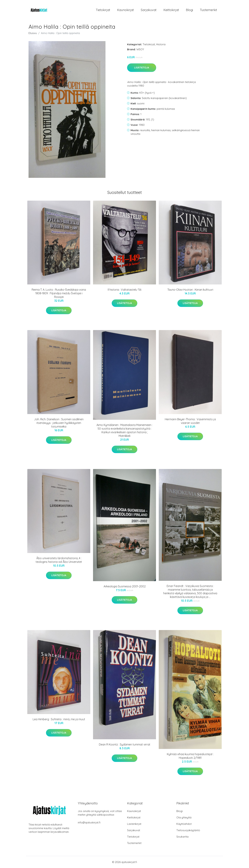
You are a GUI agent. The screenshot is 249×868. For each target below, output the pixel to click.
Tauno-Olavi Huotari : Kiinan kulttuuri (190, 290)
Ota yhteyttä (184, 817)
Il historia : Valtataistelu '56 (124, 290)
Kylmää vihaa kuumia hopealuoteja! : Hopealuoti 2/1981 (190, 756)
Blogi (189, 10)
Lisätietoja (142, 68)
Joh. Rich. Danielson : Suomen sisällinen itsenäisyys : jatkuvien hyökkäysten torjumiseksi (59, 423)
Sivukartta (182, 837)
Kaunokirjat (125, 10)
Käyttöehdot (184, 824)
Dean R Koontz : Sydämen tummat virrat (125, 744)
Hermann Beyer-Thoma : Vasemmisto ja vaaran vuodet (190, 421)
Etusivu (33, 33)
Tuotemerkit (208, 10)
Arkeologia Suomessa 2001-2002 (125, 586)
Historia (161, 44)
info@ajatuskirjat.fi (89, 822)
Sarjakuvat (149, 10)
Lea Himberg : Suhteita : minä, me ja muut (59, 719)
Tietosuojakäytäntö (188, 830)
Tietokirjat (103, 10)
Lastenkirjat (134, 824)
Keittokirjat (171, 10)
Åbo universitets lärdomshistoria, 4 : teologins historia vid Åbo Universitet (59, 560)
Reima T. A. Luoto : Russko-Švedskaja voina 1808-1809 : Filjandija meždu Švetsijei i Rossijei (59, 293)
